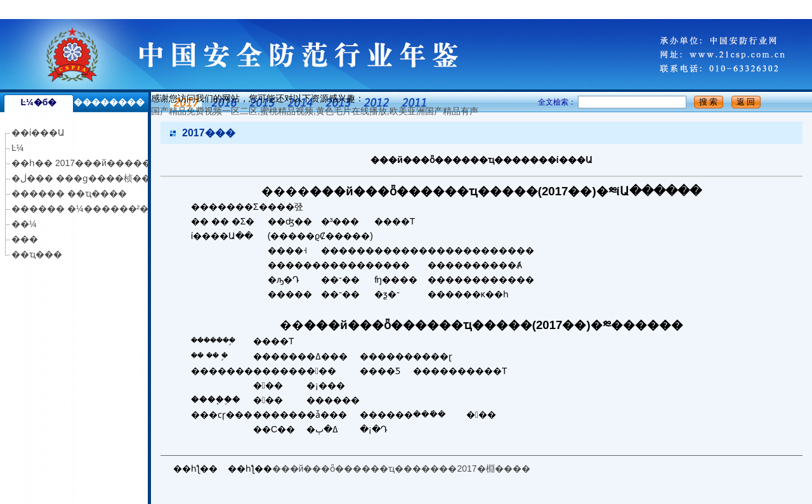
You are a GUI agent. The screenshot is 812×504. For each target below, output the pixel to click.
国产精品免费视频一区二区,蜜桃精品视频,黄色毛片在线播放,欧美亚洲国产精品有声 (164, 10)
